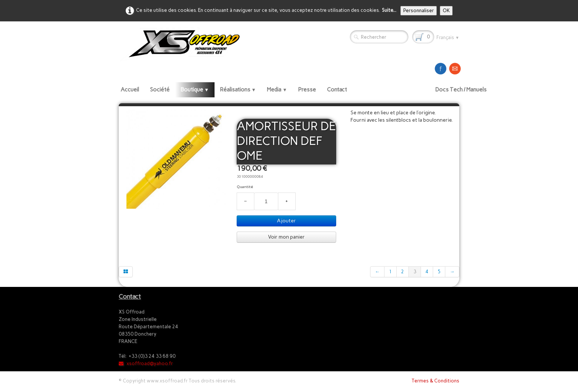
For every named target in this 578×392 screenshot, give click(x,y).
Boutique (195, 90)
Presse (307, 90)
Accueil (130, 90)
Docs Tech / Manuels (461, 90)
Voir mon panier (286, 237)
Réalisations (238, 90)
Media (277, 90)
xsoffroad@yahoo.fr (146, 363)
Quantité (245, 187)
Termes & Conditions (436, 381)
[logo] (182, 44)
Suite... (389, 10)
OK (446, 11)
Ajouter (286, 221)
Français (448, 37)
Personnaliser (419, 11)
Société (160, 90)
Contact (337, 90)
